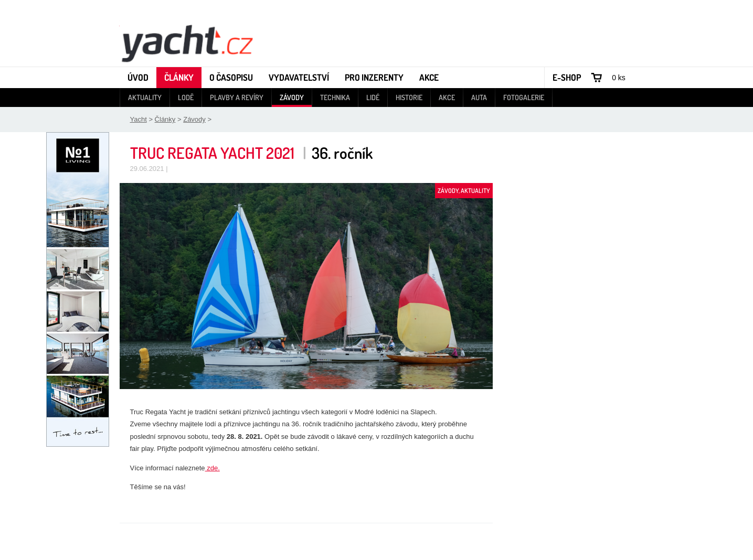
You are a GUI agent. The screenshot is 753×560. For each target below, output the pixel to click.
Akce (429, 77)
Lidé (373, 97)
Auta (479, 97)
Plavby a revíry (237, 97)
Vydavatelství (299, 77)
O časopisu (231, 77)
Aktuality (145, 97)
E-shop (567, 77)
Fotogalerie (524, 97)
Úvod (138, 77)
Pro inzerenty (374, 77)
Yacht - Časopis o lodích (187, 42)
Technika (335, 97)
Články (179, 77)
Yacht (139, 119)
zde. (213, 468)
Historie (409, 97)
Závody (292, 97)
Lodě (186, 97)
